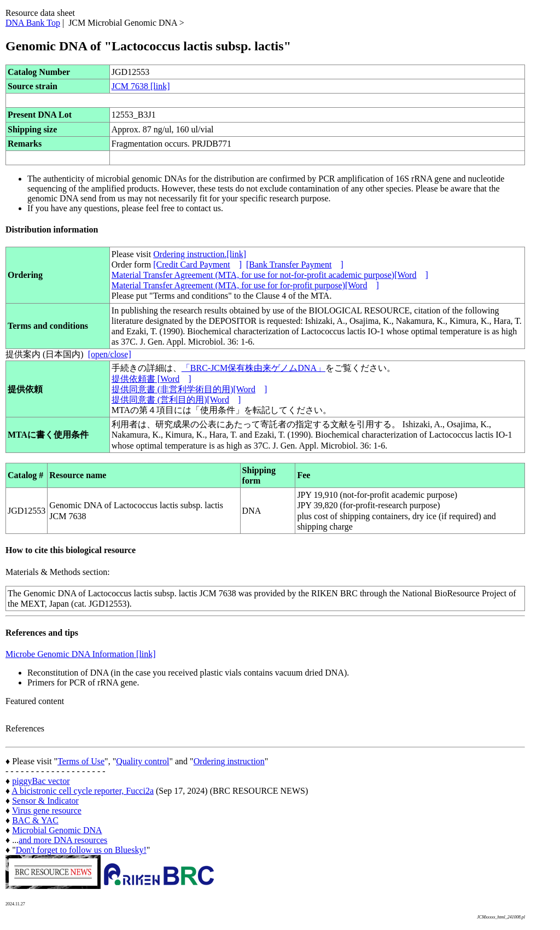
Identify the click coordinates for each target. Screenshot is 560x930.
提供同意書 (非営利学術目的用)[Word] (189, 389)
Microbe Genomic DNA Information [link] (81, 654)
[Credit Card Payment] (197, 265)
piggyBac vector (41, 781)
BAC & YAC (35, 820)
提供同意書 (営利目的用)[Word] (176, 400)
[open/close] (110, 354)
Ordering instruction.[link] (200, 254)
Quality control (142, 761)
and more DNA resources (63, 840)
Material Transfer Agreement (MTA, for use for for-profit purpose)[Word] (245, 285)
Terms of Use (81, 761)
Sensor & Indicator (45, 801)
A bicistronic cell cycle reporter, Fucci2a (83, 791)
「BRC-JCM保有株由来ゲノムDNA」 (253, 368)
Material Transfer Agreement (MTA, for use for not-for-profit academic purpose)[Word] (270, 275)
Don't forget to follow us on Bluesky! (81, 850)
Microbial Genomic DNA (57, 830)
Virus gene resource (47, 810)
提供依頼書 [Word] (151, 379)
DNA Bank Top (33, 23)
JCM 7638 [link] (141, 86)
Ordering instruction (229, 761)
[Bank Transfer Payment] (295, 265)
